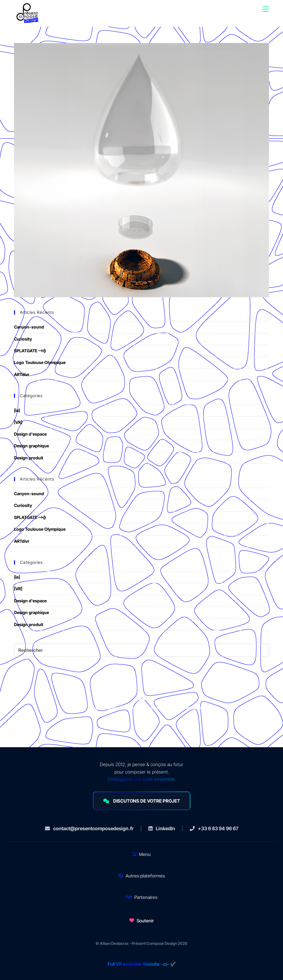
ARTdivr (22, 374)
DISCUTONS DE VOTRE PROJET (142, 801)
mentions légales (200, 708)
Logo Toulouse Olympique (40, 362)
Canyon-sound (29, 327)
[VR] (18, 422)
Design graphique (31, 446)
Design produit (29, 458)
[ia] (17, 410)
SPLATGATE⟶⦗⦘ (30, 351)
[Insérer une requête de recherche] (141, 650)
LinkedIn (162, 828)
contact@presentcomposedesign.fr (89, 828)
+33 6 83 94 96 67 (214, 828)
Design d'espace (30, 434)
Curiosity (23, 339)
